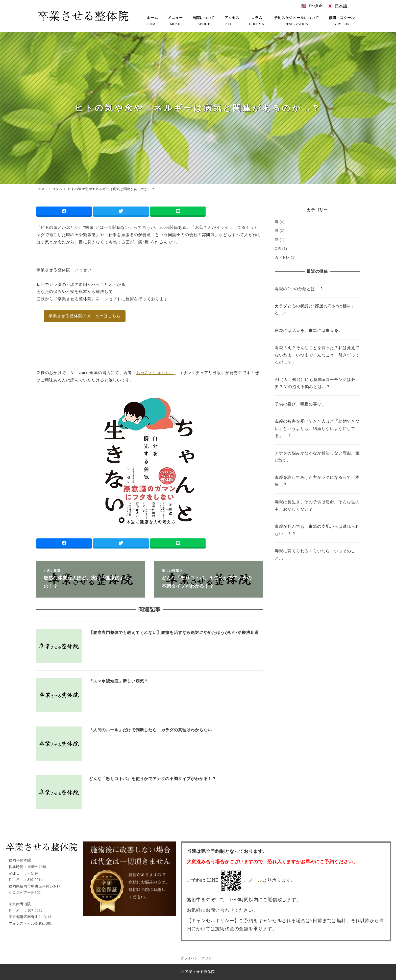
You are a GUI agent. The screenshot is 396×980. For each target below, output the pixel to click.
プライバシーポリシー (198, 958)
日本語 (341, 6)
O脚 (278, 248)
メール (255, 880)
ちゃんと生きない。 (155, 373)
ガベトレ (282, 257)
